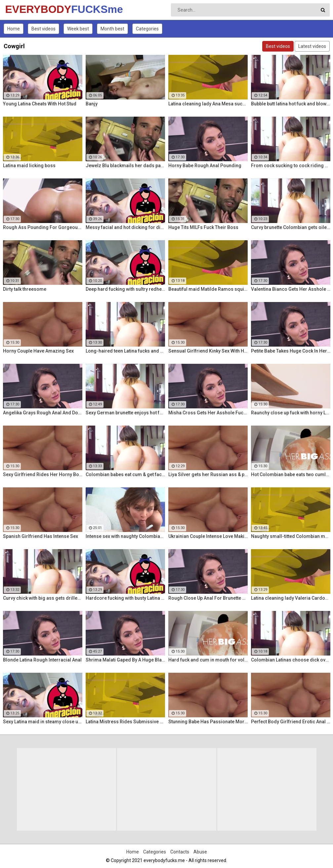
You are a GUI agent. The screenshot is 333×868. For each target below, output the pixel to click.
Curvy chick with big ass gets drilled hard (43, 598)
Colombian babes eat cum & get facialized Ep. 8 (125, 474)
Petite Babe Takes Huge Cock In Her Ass (291, 351)
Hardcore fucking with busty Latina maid (125, 598)
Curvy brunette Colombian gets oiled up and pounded (291, 227)
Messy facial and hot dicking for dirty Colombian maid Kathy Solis (125, 227)
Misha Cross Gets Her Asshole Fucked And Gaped (208, 413)
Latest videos (312, 46)
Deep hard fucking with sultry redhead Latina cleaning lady (125, 289)
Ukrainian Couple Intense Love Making (208, 536)
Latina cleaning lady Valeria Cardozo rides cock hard (291, 598)
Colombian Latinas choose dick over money (291, 660)
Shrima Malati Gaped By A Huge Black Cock (125, 660)
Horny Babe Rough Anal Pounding (205, 166)
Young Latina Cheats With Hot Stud (40, 104)
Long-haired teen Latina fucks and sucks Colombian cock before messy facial (125, 351)
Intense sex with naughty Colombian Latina (125, 536)
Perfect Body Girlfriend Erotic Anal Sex (291, 722)
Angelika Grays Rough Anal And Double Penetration (43, 413)
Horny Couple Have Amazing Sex (38, 351)
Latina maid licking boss (29, 166)
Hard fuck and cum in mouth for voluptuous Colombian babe (208, 660)
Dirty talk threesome (25, 289)
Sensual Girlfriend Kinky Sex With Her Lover (208, 351)
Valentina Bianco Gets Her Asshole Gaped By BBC (291, 289)
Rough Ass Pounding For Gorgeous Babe (43, 227)
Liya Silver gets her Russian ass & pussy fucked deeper (208, 474)
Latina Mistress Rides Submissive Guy (125, 722)
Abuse (200, 852)
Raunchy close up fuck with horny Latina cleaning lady (291, 413)
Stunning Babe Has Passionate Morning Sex (208, 722)
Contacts (180, 852)
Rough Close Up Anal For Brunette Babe (208, 598)
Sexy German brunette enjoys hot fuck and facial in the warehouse (125, 413)
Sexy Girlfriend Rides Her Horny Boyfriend (43, 474)
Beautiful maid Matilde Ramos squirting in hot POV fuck (208, 289)
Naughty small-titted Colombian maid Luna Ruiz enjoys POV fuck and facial (291, 536)
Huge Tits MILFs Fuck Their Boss (203, 227)
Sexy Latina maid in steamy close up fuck (43, 722)
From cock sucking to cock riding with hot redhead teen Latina (291, 166)
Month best (112, 29)
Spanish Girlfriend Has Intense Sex (41, 536)
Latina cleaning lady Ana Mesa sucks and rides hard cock (208, 104)
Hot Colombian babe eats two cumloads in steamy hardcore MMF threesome (291, 474)
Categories (147, 29)
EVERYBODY (23, 9)
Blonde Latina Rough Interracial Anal (42, 660)
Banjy (92, 104)
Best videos (43, 29)
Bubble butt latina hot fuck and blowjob (291, 104)
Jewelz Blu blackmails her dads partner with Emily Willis (125, 166)
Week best (78, 29)
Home (14, 29)
